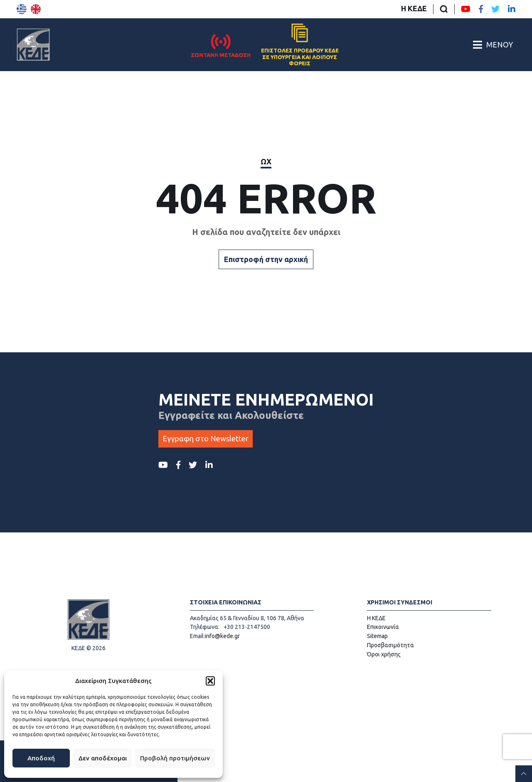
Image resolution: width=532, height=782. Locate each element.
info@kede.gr (222, 636)
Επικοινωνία (383, 627)
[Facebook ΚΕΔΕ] (481, 9)
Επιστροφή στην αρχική (266, 259)
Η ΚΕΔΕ (414, 8)
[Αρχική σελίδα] (33, 45)
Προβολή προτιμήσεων (175, 758)
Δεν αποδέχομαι (103, 758)
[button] (210, 681)
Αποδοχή (41, 758)
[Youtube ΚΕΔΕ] (466, 9)
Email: (197, 636)
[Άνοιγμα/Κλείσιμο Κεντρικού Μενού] (493, 45)
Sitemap (377, 636)
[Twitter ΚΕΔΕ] (495, 9)
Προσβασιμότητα (390, 645)
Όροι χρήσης (384, 654)
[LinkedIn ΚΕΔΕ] (512, 9)
